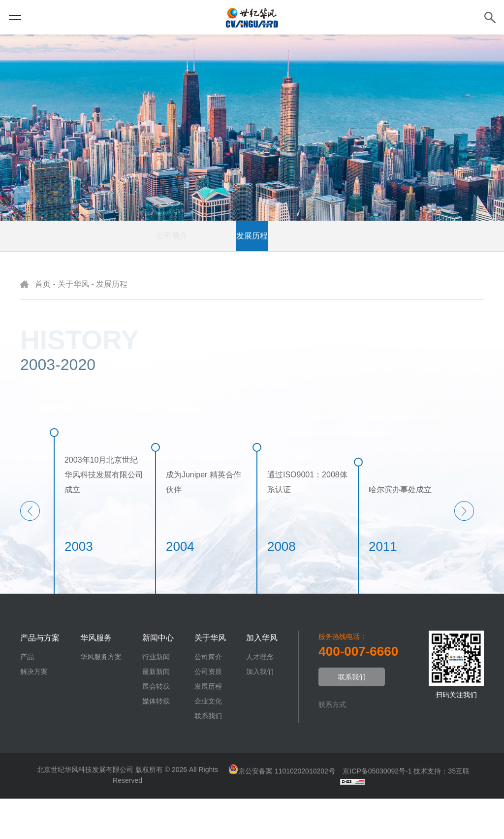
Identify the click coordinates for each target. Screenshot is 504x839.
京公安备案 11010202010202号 (286, 811)
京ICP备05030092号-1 (376, 811)
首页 (43, 324)
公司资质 (191, 276)
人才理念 (260, 697)
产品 (27, 697)
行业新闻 (156, 697)
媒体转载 (156, 741)
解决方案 (34, 712)
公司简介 (130, 276)
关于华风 (73, 324)
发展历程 (252, 276)
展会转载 (156, 727)
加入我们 (260, 712)
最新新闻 (156, 712)
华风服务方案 (101, 697)
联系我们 (374, 276)
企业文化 (313, 276)
